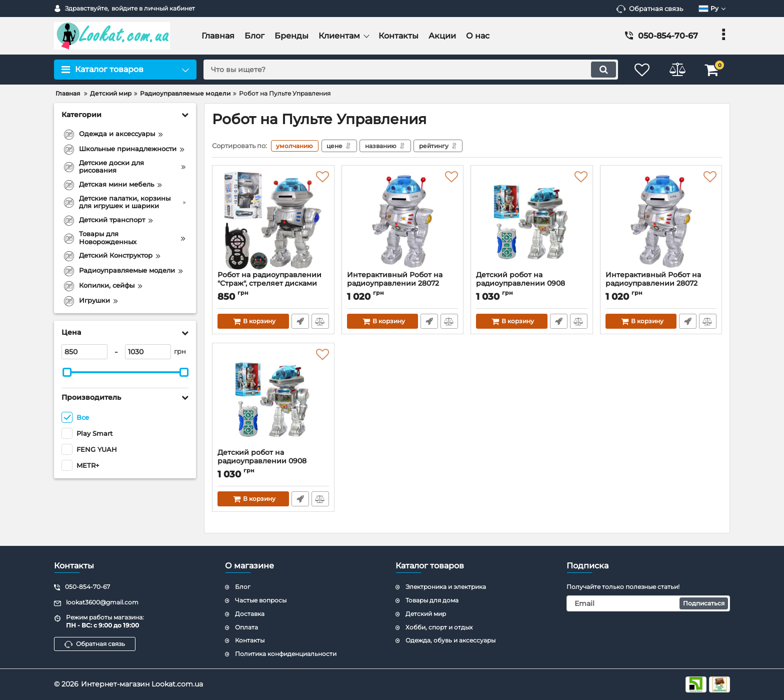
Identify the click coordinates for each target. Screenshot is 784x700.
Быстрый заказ (300, 321)
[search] (411, 70)
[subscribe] (648, 603)
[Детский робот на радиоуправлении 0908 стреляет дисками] (532, 221)
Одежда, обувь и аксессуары (450, 641)
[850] (84, 352)
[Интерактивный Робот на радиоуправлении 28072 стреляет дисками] (403, 221)
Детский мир (426, 614)
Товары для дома (432, 600)
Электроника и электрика (446, 587)
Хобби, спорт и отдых (439, 627)
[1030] (148, 352)
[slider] (67, 372)
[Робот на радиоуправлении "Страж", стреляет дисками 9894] (273, 221)
